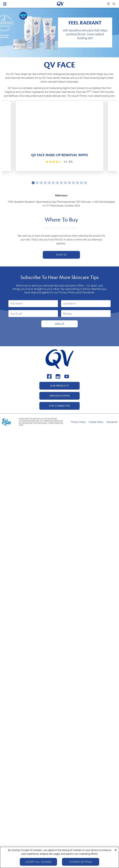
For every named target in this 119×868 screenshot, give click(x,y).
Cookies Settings (81, 862)
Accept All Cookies (39, 862)
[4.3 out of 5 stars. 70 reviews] (31, 314)
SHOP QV (61, 691)
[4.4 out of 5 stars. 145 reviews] (89, 389)
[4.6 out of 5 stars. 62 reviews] (31, 463)
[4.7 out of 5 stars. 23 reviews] (31, 613)
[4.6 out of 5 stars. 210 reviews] (31, 237)
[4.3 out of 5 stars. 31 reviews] (89, 312)
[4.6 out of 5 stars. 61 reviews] (89, 463)
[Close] (116, 850)
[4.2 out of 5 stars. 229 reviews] (31, 389)
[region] (59, 857)
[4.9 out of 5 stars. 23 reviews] (89, 239)
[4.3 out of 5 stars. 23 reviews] (31, 164)
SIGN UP (60, 760)
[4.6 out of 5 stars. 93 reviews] (31, 538)
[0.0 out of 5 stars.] (89, 164)
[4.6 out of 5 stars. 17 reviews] (89, 538)
